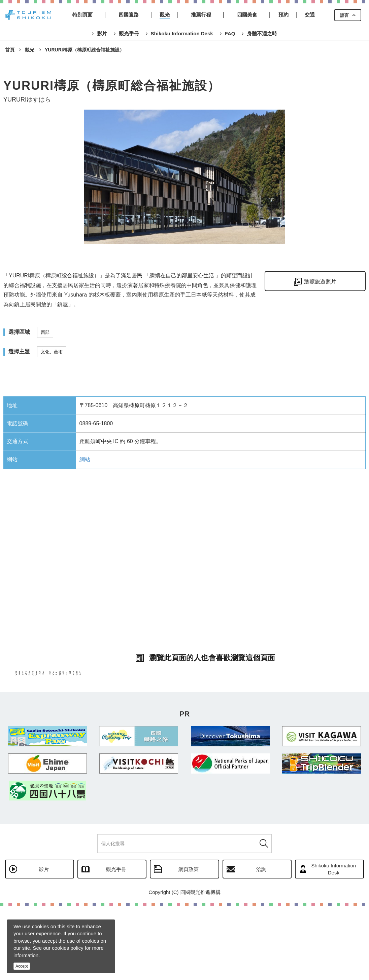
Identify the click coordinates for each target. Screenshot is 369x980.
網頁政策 (189, 943)
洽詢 (261, 943)
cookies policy (68, 948)
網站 (85, 459)
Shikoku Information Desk (334, 943)
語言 (344, 15)
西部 (45, 332)
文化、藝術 (52, 352)
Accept (22, 966)
